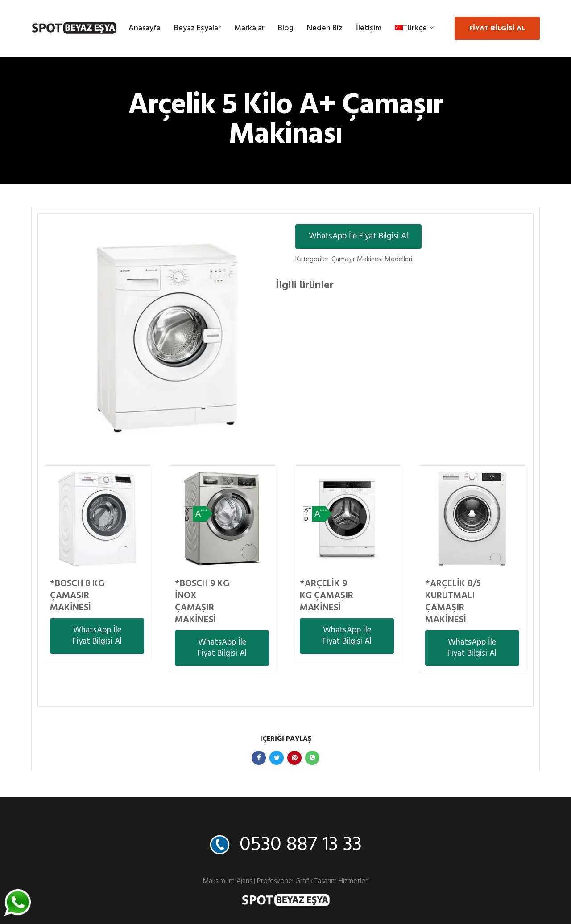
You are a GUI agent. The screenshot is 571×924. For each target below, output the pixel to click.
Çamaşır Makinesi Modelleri (372, 259)
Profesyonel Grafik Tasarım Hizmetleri (313, 881)
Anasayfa (145, 28)
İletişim (369, 28)
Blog (286, 28)
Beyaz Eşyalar (197, 28)
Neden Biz (325, 28)
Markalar (249, 28)
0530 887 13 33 (301, 845)
